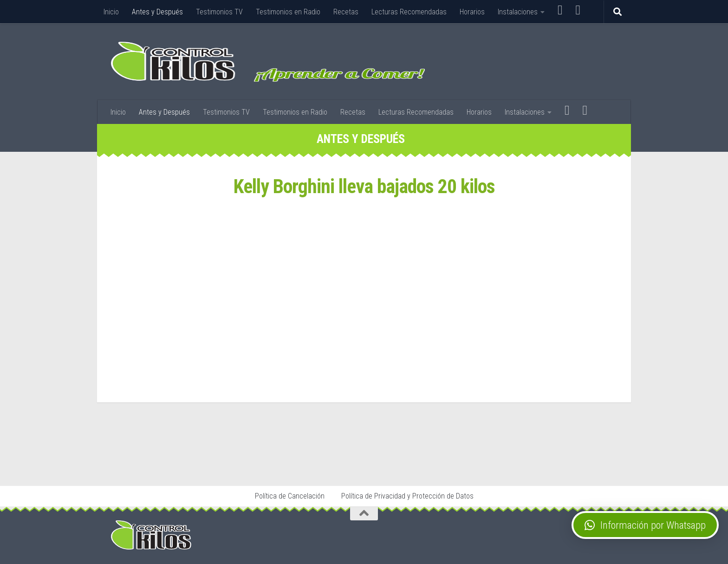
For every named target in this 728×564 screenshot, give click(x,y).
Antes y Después (157, 12)
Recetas (346, 12)
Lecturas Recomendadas (409, 12)
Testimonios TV (219, 12)
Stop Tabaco (250, 459)
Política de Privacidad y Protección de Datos (407, 496)
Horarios (472, 12)
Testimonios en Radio (288, 12)
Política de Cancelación (290, 496)
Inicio (111, 12)
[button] (645, 525)
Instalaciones (518, 12)
